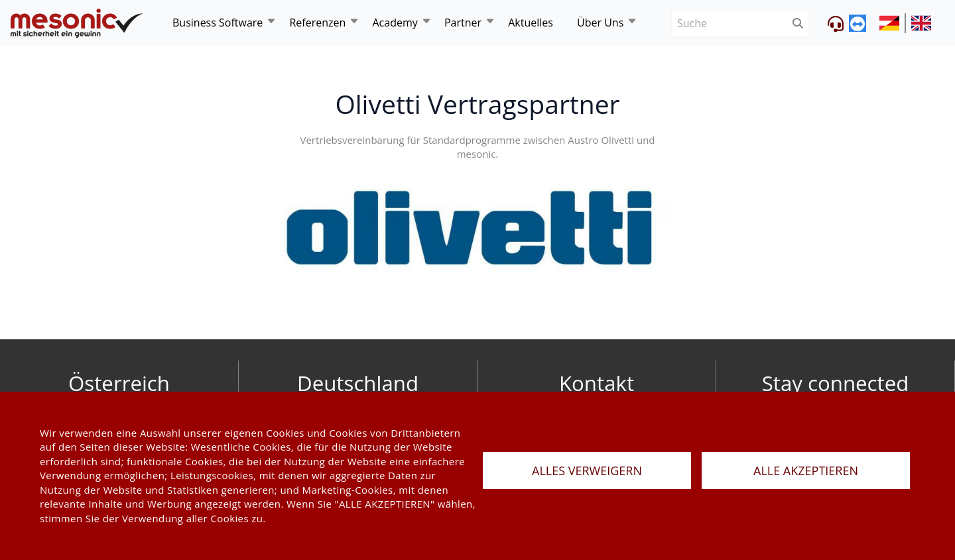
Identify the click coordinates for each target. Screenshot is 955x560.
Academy (395, 23)
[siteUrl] (893, 23)
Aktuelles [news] (531, 23)
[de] (77, 24)
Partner (463, 23)
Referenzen (317, 23)
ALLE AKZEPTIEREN (806, 471)
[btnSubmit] (798, 24)
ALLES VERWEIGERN (587, 471)
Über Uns (600, 23)
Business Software (218, 23)
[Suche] (729, 24)
